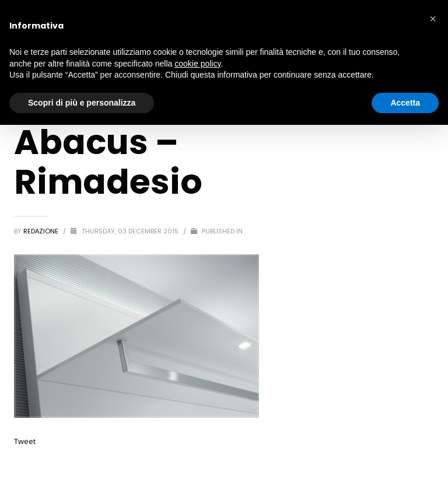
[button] (433, 19)
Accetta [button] (405, 103)
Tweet (25, 441)
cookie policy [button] (197, 64)
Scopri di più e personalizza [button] (82, 103)
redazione (42, 231)
